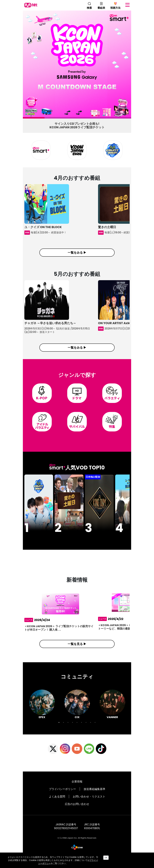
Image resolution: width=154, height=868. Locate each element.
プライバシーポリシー (62, 796)
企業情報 (77, 789)
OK (106, 858)
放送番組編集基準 (94, 796)
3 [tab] (68, 119)
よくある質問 (57, 804)
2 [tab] (46, 119)
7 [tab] (86, 729)
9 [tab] (95, 729)
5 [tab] (111, 119)
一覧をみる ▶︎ (77, 253)
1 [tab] (24, 119)
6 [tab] (82, 729)
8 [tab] (91, 729)
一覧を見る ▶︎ (77, 651)
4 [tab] (89, 119)
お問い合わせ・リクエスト (89, 804)
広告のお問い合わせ (77, 811)
